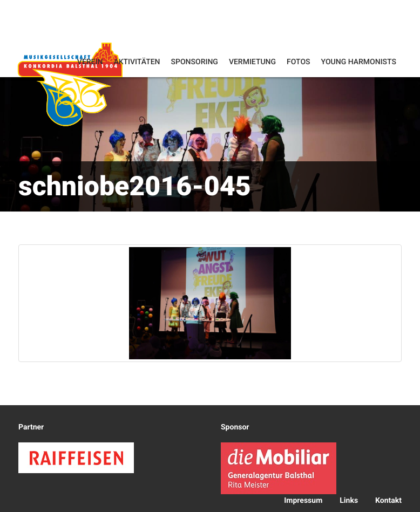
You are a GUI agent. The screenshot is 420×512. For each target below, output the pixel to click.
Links (349, 501)
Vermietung (252, 62)
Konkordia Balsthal (70, 84)
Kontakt (388, 501)
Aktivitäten (137, 62)
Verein (90, 62)
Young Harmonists (359, 62)
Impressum (303, 501)
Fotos (299, 62)
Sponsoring (195, 62)
